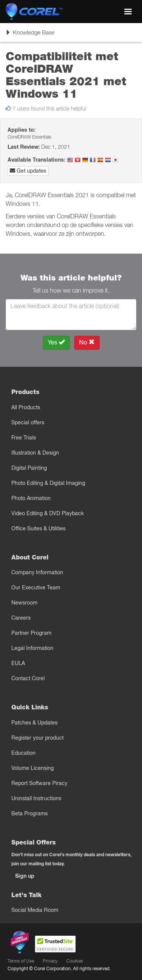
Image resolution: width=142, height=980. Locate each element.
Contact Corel (28, 678)
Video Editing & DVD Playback (48, 513)
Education (23, 753)
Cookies (75, 961)
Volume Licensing (33, 768)
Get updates (28, 171)
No (87, 342)
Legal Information (32, 648)
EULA (18, 663)
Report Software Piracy (39, 783)
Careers (21, 618)
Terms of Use (21, 961)
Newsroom (24, 603)
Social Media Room (35, 910)
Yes (56, 342)
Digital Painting (29, 468)
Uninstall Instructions (36, 798)
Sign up (25, 876)
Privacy (50, 961)
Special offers (28, 422)
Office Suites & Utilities (38, 528)
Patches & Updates (34, 723)
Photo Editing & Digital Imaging (48, 483)
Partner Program (31, 633)
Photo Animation (31, 498)
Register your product (37, 738)
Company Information (37, 572)
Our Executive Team (36, 587)
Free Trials (24, 438)
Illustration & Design (35, 453)
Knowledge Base (30, 35)
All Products (26, 407)
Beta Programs (30, 813)
